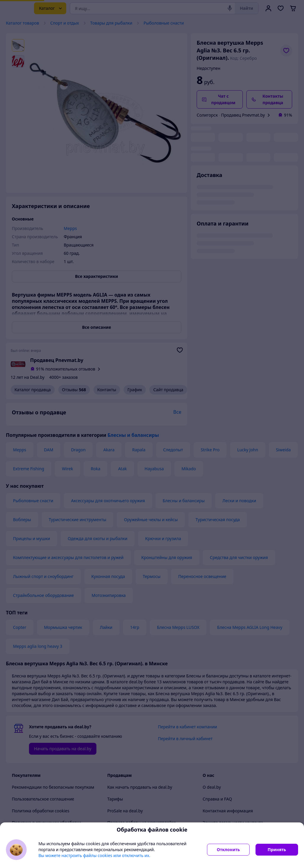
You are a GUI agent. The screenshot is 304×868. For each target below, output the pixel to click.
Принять (277, 850)
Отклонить (228, 850)
